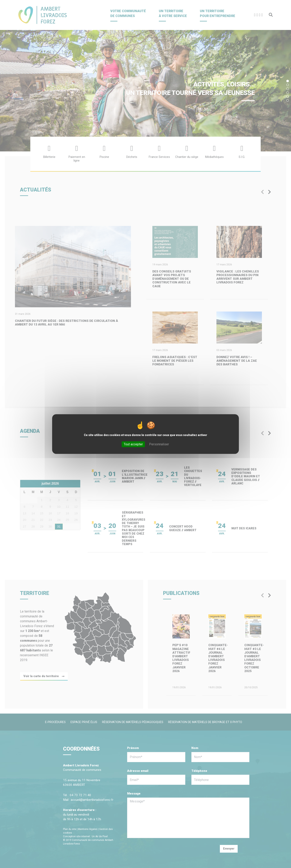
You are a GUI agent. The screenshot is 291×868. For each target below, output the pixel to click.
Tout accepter (133, 444)
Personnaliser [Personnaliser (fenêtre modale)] (159, 444)
